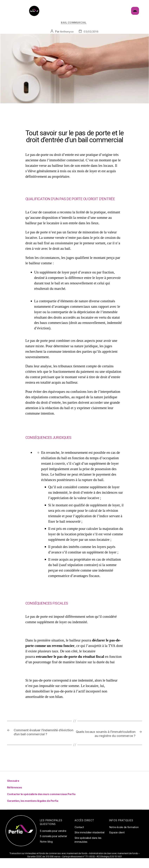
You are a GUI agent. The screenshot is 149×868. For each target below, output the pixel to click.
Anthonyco (66, 38)
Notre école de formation (124, 839)
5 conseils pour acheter (53, 848)
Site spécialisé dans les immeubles (88, 852)
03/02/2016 (91, 38)
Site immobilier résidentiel (90, 844)
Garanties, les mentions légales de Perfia (32, 813)
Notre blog (46, 853)
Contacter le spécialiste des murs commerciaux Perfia (40, 806)
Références (14, 799)
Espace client (117, 844)
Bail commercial (74, 28)
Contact (79, 839)
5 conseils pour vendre (53, 843)
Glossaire (13, 793)
